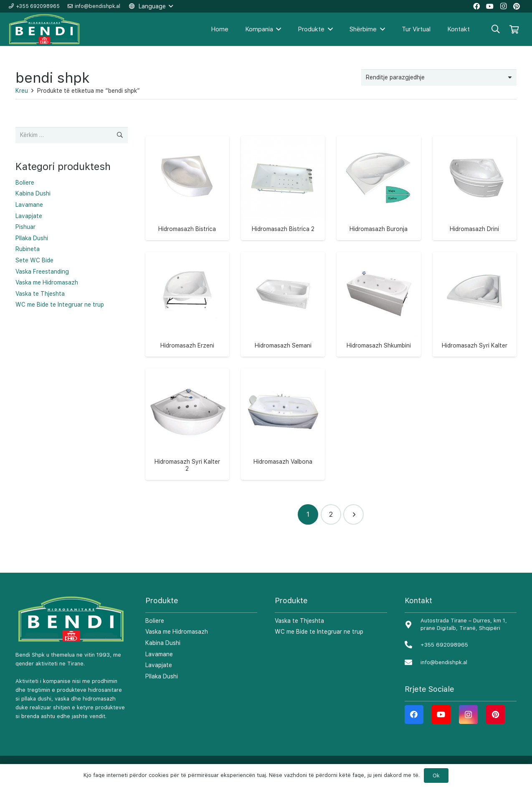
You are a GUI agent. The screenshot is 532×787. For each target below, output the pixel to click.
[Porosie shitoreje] (439, 77)
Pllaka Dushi (32, 238)
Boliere (25, 183)
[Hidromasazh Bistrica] (187, 178)
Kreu (22, 91)
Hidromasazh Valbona (283, 462)
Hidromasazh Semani (283, 345)
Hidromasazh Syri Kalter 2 (187, 465)
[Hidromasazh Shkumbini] (379, 294)
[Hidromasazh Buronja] (379, 178)
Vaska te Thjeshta (40, 294)
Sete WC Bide (34, 260)
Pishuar (25, 227)
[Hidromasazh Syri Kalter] (475, 294)
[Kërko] (496, 29)
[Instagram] (468, 715)
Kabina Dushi (33, 193)
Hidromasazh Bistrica (187, 229)
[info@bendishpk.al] (413, 663)
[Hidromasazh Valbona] (283, 410)
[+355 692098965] (413, 645)
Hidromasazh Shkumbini (379, 345)
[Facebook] (414, 715)
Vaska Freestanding (42, 272)
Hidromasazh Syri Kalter (475, 345)
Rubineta (28, 249)
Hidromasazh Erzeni (187, 345)
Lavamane (29, 205)
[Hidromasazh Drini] (475, 178)
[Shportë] (514, 29)
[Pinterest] (495, 715)
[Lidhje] (45, 29)
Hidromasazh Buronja (379, 229)
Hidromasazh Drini (474, 229)
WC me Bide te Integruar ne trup (60, 305)
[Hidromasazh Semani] (283, 294)
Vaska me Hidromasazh (47, 282)
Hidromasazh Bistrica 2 (283, 229)
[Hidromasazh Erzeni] (187, 294)
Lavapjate (29, 216)
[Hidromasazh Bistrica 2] (283, 178)
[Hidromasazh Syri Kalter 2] (187, 410)
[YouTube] (441, 715)
